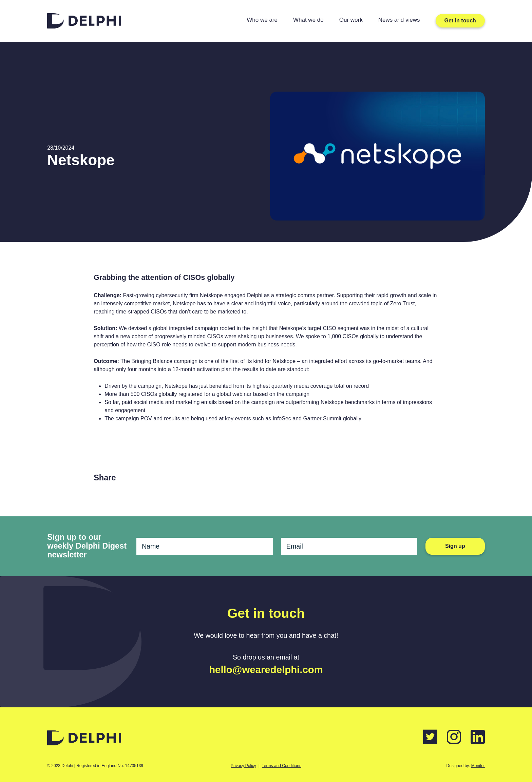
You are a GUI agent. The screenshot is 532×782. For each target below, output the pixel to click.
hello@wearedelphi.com (266, 670)
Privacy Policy (243, 766)
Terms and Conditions (282, 766)
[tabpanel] (377, 156)
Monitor (478, 766)
